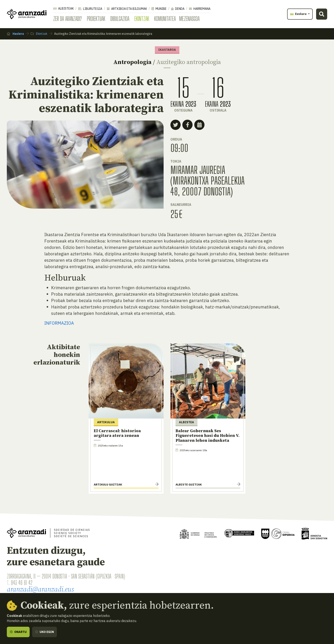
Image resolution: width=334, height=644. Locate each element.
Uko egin (45, 632)
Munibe (159, 9)
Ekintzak (142, 19)
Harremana (200, 9)
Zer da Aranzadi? (68, 19)
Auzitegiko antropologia (189, 62)
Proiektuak (96, 19)
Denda (178, 9)
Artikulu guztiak (108, 484)
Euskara (299, 14)
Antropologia (132, 62)
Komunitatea (165, 19)
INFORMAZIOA (59, 323)
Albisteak (63, 9)
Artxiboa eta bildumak (127, 9)
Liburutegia (90, 9)
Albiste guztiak (189, 484)
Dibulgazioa (120, 19)
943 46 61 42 (22, 583)
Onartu (18, 632)
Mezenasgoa (189, 19)
